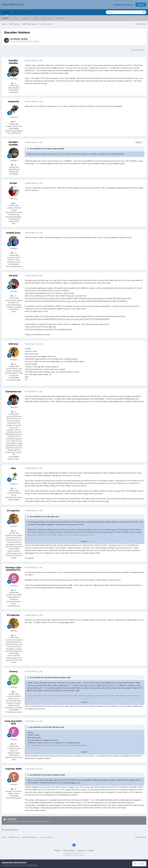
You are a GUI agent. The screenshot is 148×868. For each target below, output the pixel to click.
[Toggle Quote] (28, 149)
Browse (7, 13)
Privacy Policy (69, 850)
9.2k (14, 412)
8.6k (14, 789)
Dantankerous (13, 392)
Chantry (13, 672)
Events (15, 18)
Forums (5, 18)
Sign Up (141, 5)
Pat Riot (13, 276)
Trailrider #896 (13, 769)
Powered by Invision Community (74, 855)
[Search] (118, 12)
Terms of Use (32, 865)
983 (14, 531)
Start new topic (138, 50)
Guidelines (26, 18)
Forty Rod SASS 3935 (13, 722)
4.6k (14, 83)
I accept (139, 864)
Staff (36, 18)
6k (14, 692)
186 (14, 203)
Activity (17, 12)
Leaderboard (60, 18)
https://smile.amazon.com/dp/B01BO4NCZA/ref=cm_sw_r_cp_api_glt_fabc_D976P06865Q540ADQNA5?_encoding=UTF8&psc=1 (76, 301)
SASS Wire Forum (13, 5)
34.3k (14, 253)
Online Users (46, 18)
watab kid (13, 102)
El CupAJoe (13, 511)
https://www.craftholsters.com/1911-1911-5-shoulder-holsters (49, 329)
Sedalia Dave (13, 233)
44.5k (14, 488)
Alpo (13, 468)
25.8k (14, 744)
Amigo (13, 183)
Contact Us (81, 850)
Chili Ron (13, 344)
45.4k (14, 296)
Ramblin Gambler (21, 39)
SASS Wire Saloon (32, 41)
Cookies (91, 850)
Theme (58, 850)
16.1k (14, 122)
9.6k (14, 364)
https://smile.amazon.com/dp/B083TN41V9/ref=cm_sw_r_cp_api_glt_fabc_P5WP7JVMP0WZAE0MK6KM (67, 319)
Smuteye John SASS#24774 (13, 569)
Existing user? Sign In (123, 5)
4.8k (14, 590)
